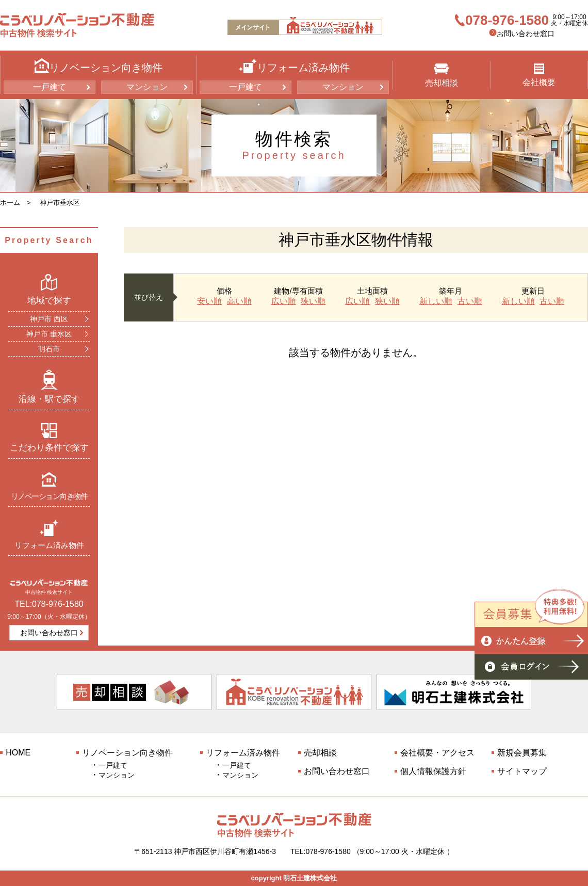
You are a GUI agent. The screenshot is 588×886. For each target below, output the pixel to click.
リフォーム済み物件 (49, 534)
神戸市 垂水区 (49, 334)
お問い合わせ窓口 (526, 34)
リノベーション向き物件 (49, 486)
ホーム (10, 203)
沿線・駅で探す (49, 386)
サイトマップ (522, 771)
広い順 (284, 301)
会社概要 (539, 75)
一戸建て (50, 87)
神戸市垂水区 (60, 203)
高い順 (239, 301)
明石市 (49, 349)
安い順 (209, 301)
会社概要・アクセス (437, 753)
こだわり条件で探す (49, 438)
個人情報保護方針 (433, 771)
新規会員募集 (522, 753)
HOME (18, 753)
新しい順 (436, 301)
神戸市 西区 (49, 319)
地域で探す (49, 289)
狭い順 (313, 301)
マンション (147, 87)
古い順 (470, 301)
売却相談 (442, 75)
